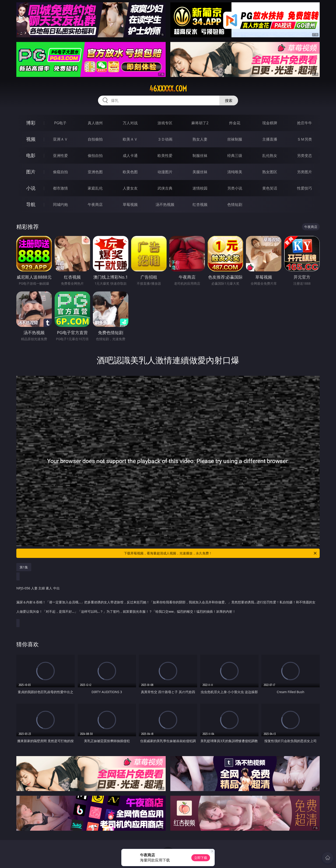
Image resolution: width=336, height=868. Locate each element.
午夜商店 (95, 204)
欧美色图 (130, 172)
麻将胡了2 (200, 123)
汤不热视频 (165, 204)
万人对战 (130, 123)
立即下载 (201, 858)
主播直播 (270, 139)
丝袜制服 (235, 139)
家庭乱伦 (95, 188)
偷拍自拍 (95, 156)
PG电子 (60, 123)
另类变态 (304, 156)
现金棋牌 (270, 123)
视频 (31, 139)
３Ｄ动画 (165, 139)
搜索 (229, 100)
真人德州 (95, 123)
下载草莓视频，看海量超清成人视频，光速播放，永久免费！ (221, 553)
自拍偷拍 (95, 139)
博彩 (31, 123)
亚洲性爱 (60, 156)
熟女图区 (270, 172)
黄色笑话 (270, 188)
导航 (31, 204)
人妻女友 (130, 188)
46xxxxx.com (168, 89)
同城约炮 (60, 204)
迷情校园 (200, 188)
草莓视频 (130, 204)
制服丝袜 (200, 156)
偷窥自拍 (60, 172)
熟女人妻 (200, 139)
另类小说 (235, 188)
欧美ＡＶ (130, 139)
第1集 (24, 567)
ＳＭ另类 (304, 139)
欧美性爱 (165, 156)
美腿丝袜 (200, 172)
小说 (31, 188)
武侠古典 (165, 188)
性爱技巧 (304, 188)
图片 (31, 172)
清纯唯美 (235, 172)
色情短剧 (235, 204)
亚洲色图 (95, 172)
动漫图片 (165, 172)
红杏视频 (200, 204)
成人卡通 (130, 156)
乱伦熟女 (270, 156)
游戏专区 (165, 123)
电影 (31, 155)
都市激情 (60, 188)
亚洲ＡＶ (60, 139)
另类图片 (304, 172)
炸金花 (235, 123)
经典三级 (235, 156)
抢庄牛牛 (304, 123)
